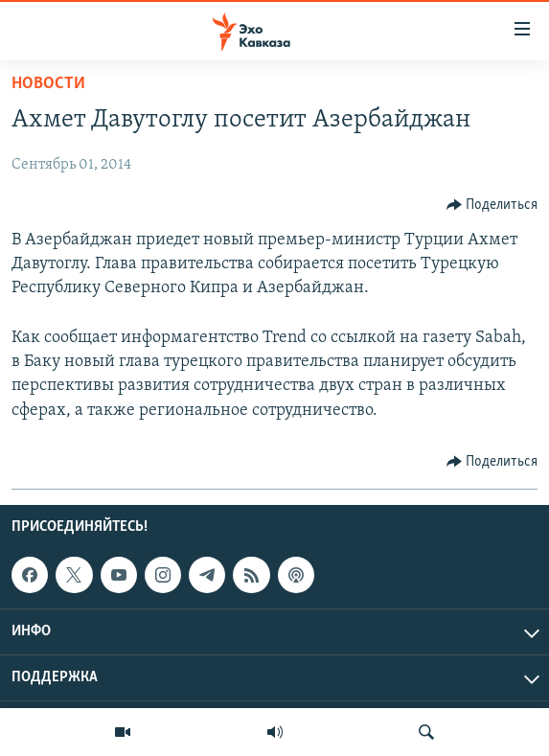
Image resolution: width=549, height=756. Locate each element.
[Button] (492, 205)
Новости (48, 84)
